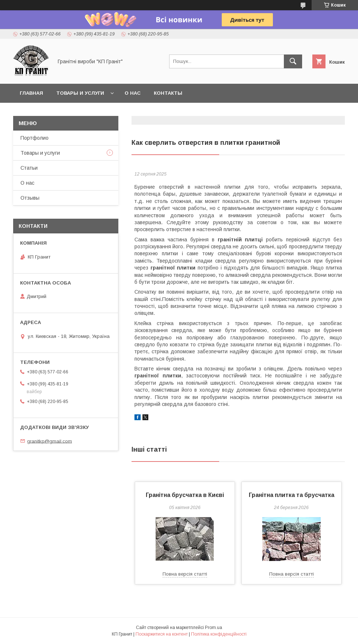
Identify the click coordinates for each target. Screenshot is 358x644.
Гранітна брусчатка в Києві (185, 495)
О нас (133, 93)
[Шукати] (293, 61)
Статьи (29, 168)
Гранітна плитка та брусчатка (292, 495)
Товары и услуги (80, 93)
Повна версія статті (185, 574)
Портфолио (35, 138)
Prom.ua (214, 628)
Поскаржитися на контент (162, 634)
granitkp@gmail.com (49, 441)
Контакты (168, 93)
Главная (31, 93)
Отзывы (30, 198)
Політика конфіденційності (219, 634)
